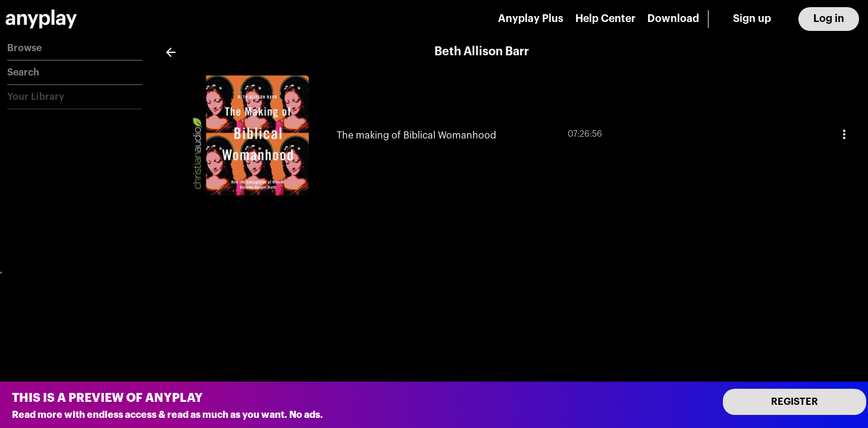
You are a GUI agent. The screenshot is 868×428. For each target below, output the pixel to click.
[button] (75, 48)
